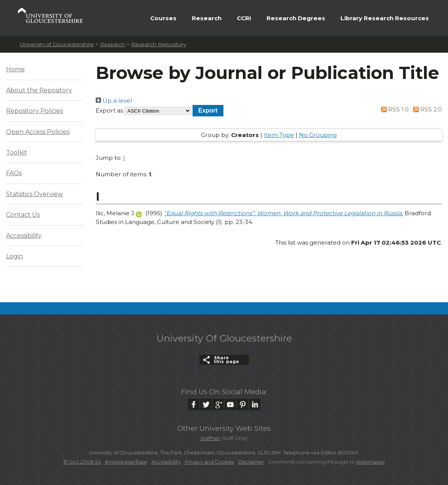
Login (14, 256)
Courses (163, 18)
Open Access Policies (38, 132)
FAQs (14, 173)
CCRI (244, 18)
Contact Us (23, 215)
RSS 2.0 (426, 109)
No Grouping (318, 135)
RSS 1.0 (394, 109)
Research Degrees (296, 18)
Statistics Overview (35, 194)
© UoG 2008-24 (82, 462)
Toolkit (17, 152)
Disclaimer (251, 462)
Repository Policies (35, 111)
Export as (109, 110)
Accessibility (24, 236)
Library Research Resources (385, 18)
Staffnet (210, 438)
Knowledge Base (126, 462)
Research (207, 18)
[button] (208, 110)
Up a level (114, 101)
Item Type (279, 135)
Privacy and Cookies (210, 462)
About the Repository (39, 90)
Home (15, 69)
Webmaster (371, 462)
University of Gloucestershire (57, 44)
